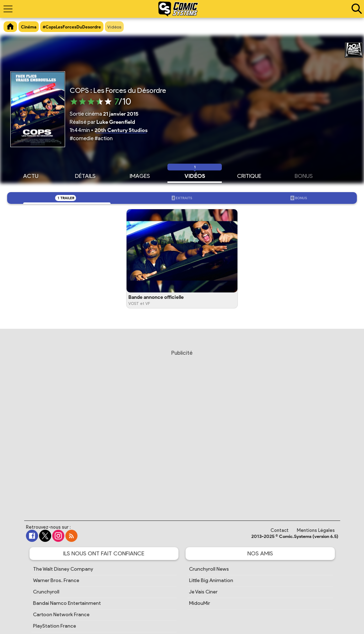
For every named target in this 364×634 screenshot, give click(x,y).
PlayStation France (55, 626)
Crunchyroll (46, 592)
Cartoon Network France (61, 615)
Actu (31, 175)
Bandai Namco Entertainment (67, 603)
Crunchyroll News (209, 569)
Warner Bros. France (56, 580)
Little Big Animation (211, 580)
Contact (280, 530)
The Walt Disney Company (63, 569)
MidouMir (200, 603)
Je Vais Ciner (203, 592)
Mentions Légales (316, 530)
